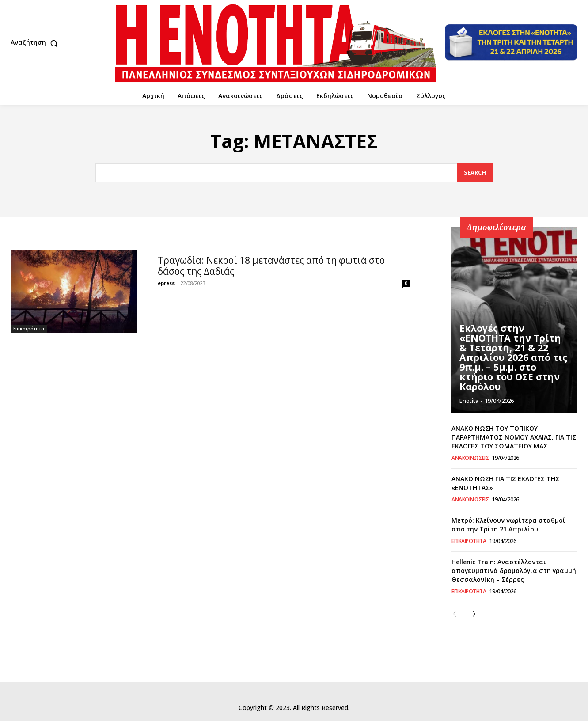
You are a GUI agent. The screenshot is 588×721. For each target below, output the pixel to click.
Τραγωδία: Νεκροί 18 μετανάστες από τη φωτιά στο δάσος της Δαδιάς (271, 266)
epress (166, 283)
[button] (36, 43)
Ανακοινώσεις (470, 459)
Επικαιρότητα (29, 329)
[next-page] (471, 615)
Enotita (469, 401)
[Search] (475, 173)
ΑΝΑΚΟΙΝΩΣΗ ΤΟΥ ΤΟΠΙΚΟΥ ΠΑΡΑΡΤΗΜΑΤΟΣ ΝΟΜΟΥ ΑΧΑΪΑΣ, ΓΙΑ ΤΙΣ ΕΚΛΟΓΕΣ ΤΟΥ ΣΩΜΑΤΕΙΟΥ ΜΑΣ (514, 437)
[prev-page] (457, 615)
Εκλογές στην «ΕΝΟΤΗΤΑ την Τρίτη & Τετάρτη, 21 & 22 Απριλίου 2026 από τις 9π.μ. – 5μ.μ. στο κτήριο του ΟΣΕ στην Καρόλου (513, 365)
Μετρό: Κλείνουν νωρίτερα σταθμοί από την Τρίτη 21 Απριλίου (508, 525)
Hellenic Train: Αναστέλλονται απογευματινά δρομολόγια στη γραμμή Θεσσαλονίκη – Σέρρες (514, 571)
